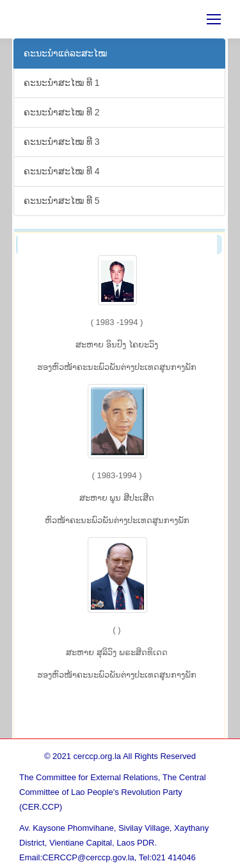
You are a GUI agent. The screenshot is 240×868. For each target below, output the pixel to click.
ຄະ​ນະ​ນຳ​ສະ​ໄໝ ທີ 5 (62, 201)
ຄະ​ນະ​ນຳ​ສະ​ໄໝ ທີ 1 (62, 83)
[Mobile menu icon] (214, 19)
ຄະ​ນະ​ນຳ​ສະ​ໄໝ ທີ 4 (62, 171)
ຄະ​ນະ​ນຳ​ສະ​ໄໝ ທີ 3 (62, 142)
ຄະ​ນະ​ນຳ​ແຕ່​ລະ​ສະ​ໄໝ (65, 53)
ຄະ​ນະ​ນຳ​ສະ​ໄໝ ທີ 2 (62, 112)
